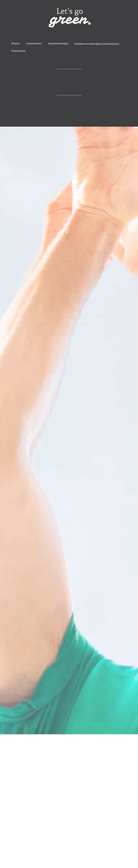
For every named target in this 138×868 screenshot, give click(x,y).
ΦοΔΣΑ (16, 43)
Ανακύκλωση (34, 43)
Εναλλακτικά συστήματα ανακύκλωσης (97, 44)
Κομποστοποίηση (58, 43)
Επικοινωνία (19, 51)
